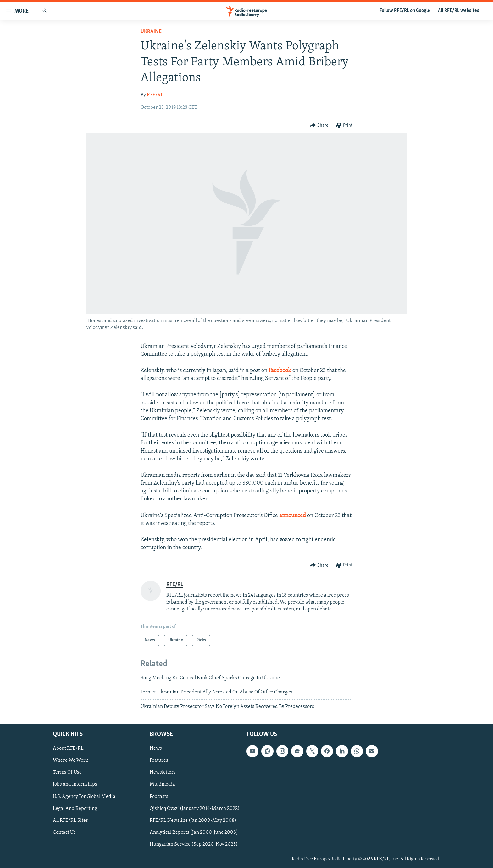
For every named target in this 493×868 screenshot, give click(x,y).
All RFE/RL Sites (70, 821)
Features (159, 760)
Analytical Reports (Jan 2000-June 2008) (194, 832)
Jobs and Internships (75, 785)
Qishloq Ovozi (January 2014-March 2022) (195, 809)
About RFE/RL (68, 748)
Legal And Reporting (75, 809)
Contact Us (64, 832)
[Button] (319, 126)
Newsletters (163, 772)
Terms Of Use (67, 772)
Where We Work (71, 760)
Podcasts (159, 797)
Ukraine (151, 32)
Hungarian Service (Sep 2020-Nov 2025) (194, 844)
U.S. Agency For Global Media (84, 797)
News (156, 748)
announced (293, 516)
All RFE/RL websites (459, 11)
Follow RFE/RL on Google (405, 11)
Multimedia (162, 785)
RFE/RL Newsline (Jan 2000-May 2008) (193, 821)
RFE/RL (155, 95)
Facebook (280, 371)
